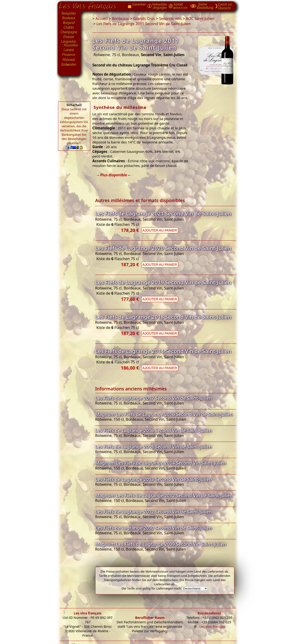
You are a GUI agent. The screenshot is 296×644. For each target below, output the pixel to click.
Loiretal (69, 50)
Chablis (69, 28)
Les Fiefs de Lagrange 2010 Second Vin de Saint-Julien (154, 528)
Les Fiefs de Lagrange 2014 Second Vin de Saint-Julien (163, 351)
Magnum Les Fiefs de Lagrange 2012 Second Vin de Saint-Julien (164, 496)
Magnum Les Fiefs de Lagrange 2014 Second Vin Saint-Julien (161, 463)
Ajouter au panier (160, 230)
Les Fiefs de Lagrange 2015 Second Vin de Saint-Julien (154, 447)
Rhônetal (69, 60)
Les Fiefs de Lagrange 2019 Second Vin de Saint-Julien (163, 282)
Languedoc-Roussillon (69, 43)
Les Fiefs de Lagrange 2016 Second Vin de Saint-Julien (154, 430)
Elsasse (69, 37)
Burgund (69, 23)
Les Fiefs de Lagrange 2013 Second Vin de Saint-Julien (154, 479)
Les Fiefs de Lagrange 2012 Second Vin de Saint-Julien (154, 512)
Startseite (91, 5)
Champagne (69, 32)
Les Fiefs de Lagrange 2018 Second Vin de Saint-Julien (163, 317)
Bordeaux (69, 18)
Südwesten (69, 64)
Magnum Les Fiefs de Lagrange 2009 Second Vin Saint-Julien (161, 544)
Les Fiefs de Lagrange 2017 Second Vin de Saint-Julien (154, 398)
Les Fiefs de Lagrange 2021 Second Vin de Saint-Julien (163, 214)
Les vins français (88, 613)
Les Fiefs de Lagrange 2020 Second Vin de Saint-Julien (163, 248)
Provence (69, 55)
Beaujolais (69, 13)
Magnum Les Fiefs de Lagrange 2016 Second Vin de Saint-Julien (164, 414)
